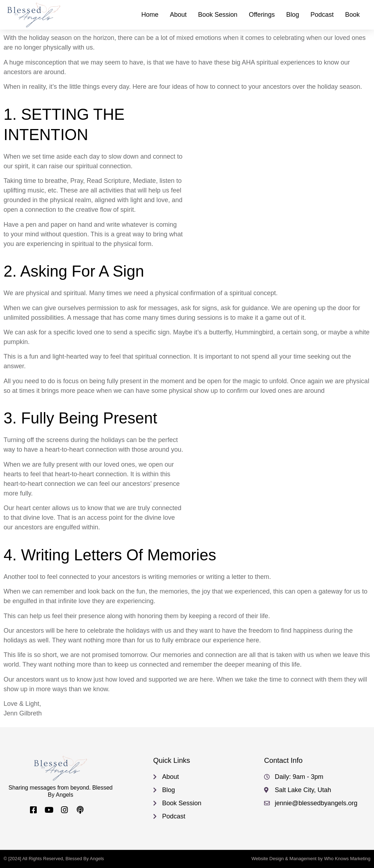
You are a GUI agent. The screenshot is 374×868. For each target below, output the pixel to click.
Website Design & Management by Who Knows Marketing (311, 859)
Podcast (322, 15)
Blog (293, 15)
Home (150, 15)
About (178, 15)
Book (352, 15)
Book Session (218, 15)
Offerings (262, 15)
